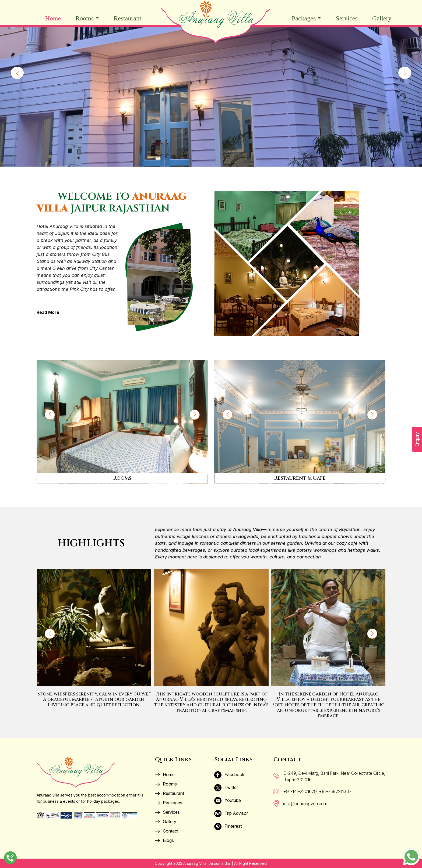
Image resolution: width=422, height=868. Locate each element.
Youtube (228, 800)
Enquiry (417, 439)
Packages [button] (304, 18)
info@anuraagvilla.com (305, 804)
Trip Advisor (231, 813)
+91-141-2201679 (300, 791)
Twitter (226, 787)
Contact (167, 831)
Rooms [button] (85, 18)
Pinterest (228, 826)
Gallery (382, 18)
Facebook (229, 774)
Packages (169, 803)
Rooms (166, 784)
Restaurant (127, 18)
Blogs (164, 840)
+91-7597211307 (335, 791)
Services (347, 18)
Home (53, 18)
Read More (48, 312)
